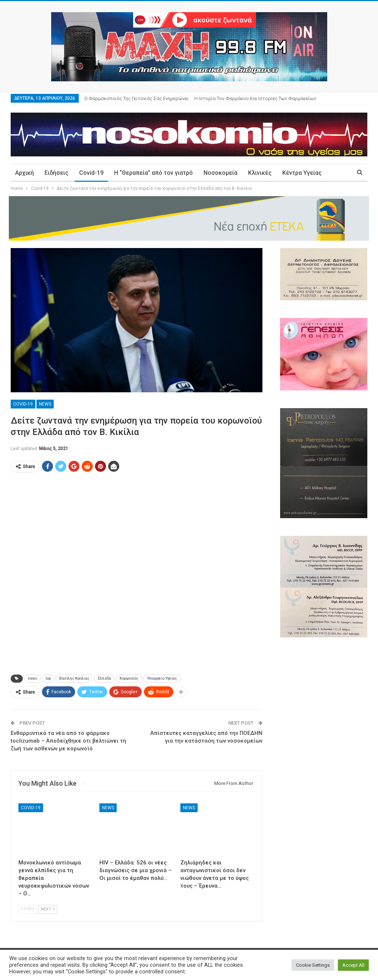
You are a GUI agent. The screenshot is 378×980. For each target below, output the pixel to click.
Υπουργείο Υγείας (162, 678)
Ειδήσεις (56, 173)
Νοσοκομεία (220, 173)
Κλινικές (260, 173)
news (33, 678)
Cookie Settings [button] (313, 965)
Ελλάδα (105, 678)
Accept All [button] (353, 965)
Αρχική (24, 173)
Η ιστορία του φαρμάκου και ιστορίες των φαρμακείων (255, 98)
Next (48, 909)
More (289, 173)
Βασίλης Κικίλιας (74, 678)
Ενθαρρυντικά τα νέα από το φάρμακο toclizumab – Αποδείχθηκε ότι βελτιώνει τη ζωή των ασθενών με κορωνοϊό (68, 741)
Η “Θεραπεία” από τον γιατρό (153, 173)
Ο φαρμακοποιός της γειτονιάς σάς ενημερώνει (137, 98)
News (45, 404)
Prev (28, 909)
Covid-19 (91, 173)
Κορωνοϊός (129, 678)
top (48, 678)
